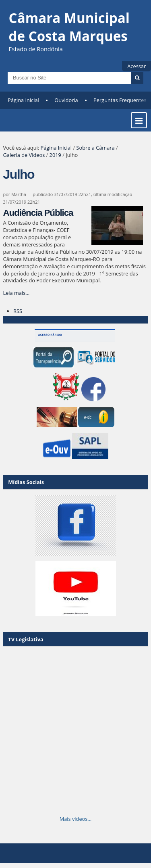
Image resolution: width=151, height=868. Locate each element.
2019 (55, 155)
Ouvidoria (66, 100)
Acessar (137, 66)
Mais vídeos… (76, 819)
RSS (18, 311)
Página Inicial (23, 100)
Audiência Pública (38, 213)
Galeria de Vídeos (24, 155)
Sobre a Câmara (95, 148)
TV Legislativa (26, 639)
